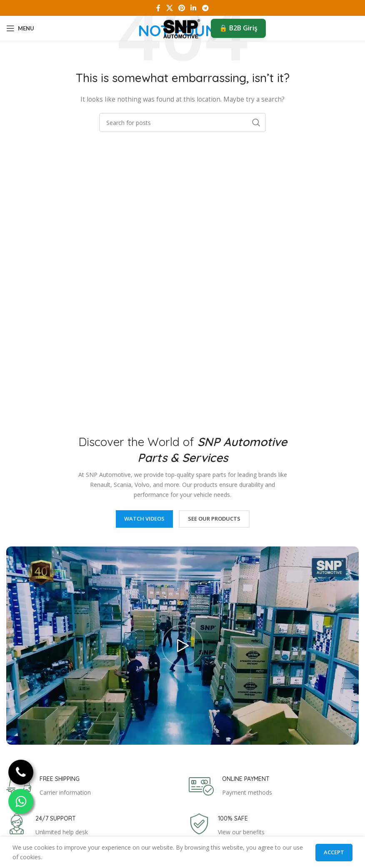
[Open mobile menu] (20, 28)
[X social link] (169, 8)
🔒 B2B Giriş (238, 28)
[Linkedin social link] (194, 8)
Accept (334, 852)
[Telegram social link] (205, 8)
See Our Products (214, 519)
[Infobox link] (49, 786)
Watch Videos (144, 519)
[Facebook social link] (159, 8)
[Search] (182, 122)
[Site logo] (183, 28)
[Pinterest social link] (181, 8)
